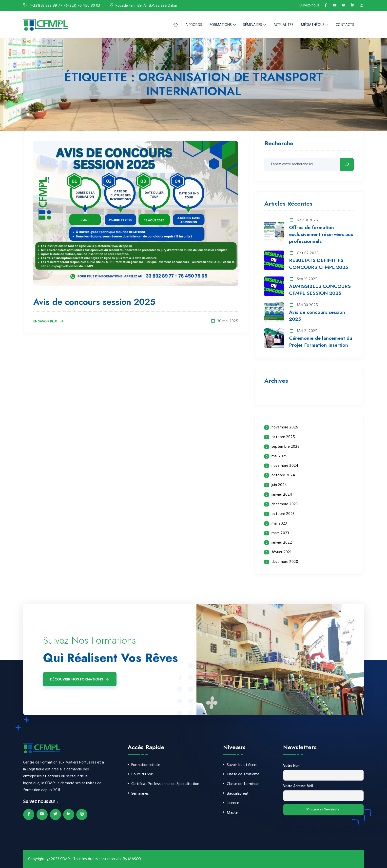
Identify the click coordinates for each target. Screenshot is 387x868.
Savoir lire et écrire (242, 765)
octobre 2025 (283, 437)
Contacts (345, 25)
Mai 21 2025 (303, 331)
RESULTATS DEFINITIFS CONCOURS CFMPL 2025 (319, 264)
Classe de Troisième (243, 775)
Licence (233, 803)
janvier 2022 (282, 543)
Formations (221, 25)
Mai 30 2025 (303, 305)
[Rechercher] (347, 164)
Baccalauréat (238, 794)
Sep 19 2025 (303, 279)
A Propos (194, 25)
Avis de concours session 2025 (96, 302)
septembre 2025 (286, 447)
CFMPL (66, 859)
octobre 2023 (283, 514)
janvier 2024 (282, 495)
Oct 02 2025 (304, 253)
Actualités (283, 25)
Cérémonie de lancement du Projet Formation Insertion (321, 342)
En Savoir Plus (49, 321)
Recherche (279, 144)
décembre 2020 (285, 562)
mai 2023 (279, 524)
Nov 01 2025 (303, 220)
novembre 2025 (285, 428)
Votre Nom (292, 766)
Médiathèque (313, 25)
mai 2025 (279, 456)
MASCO (135, 859)
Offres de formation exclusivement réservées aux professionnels (321, 234)
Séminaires (253, 25)
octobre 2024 (283, 476)
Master (233, 813)
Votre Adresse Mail (298, 786)
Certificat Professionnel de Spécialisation (165, 784)
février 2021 (281, 552)
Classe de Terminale (243, 784)
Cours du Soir (142, 775)
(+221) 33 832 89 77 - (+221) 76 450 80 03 (65, 6)
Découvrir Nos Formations (80, 679)
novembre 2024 (285, 466)
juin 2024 (279, 485)
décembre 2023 (285, 504)
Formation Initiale (146, 765)
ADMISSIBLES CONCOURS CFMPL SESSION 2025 (320, 290)
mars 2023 (280, 533)
